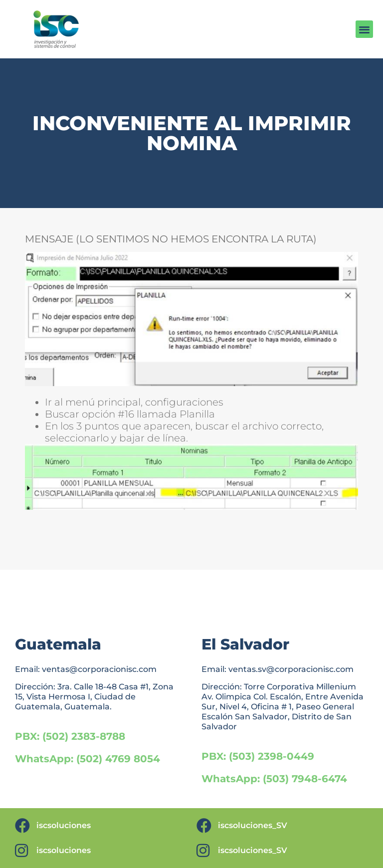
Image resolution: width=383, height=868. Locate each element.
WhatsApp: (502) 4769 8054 (88, 759)
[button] (364, 29)
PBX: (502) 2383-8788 (70, 736)
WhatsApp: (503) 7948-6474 (274, 779)
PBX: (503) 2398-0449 (258, 756)
